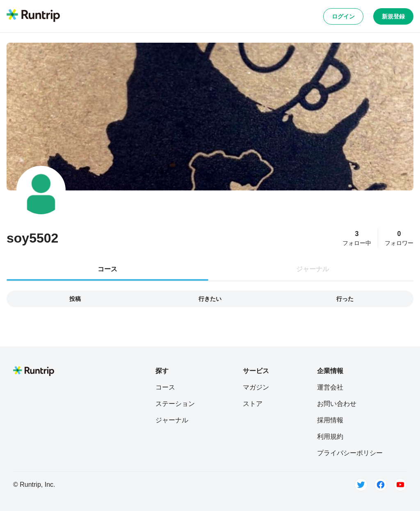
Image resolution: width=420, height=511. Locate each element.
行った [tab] (345, 299)
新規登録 (393, 16)
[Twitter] (361, 485)
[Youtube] (400, 485)
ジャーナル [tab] (313, 269)
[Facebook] (381, 485)
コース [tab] (107, 269)
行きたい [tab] (210, 299)
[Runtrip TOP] (33, 16)
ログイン (343, 16)
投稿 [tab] (75, 299)
